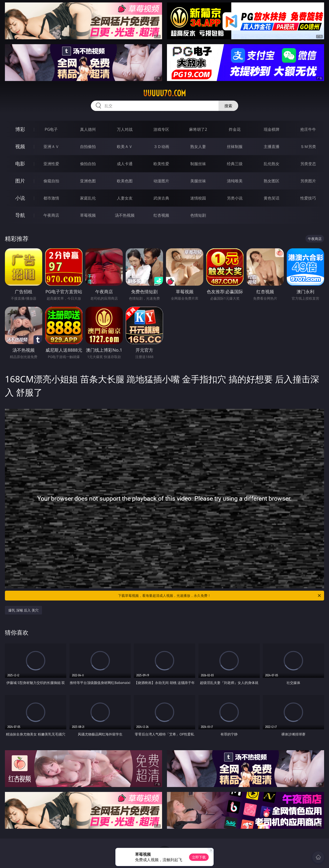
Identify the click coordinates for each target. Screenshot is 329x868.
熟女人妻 (198, 147)
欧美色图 (125, 181)
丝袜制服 (235, 147)
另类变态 (308, 164)
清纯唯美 (235, 181)
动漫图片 (161, 181)
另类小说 (235, 198)
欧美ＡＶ (125, 147)
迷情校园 (198, 198)
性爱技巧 (308, 198)
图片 (20, 181)
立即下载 (199, 857)
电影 (20, 164)
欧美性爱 (161, 164)
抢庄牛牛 (308, 129)
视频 (20, 146)
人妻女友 (125, 198)
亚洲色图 (88, 181)
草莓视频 (88, 215)
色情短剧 (198, 215)
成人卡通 (125, 164)
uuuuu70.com (164, 93)
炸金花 (235, 129)
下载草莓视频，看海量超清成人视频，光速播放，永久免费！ (220, 596)
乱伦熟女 (272, 164)
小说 (20, 198)
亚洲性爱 (51, 164)
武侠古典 (161, 198)
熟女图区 (272, 181)
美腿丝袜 (198, 181)
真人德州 (88, 129)
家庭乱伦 (88, 198)
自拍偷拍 (88, 147)
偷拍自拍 (88, 164)
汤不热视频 (125, 215)
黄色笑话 (272, 198)
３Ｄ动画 (161, 147)
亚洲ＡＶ (51, 147)
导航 (20, 215)
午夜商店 (51, 215)
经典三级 (235, 164)
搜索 (228, 106)
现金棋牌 (272, 129)
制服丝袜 (198, 164)
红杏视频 (161, 215)
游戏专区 (161, 129)
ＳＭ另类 (308, 147)
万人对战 (125, 129)
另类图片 (308, 181)
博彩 (20, 129)
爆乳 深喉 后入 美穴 (23, 610)
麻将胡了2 (198, 129)
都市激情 (51, 198)
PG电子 (51, 129)
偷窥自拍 (51, 181)
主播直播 (272, 147)
